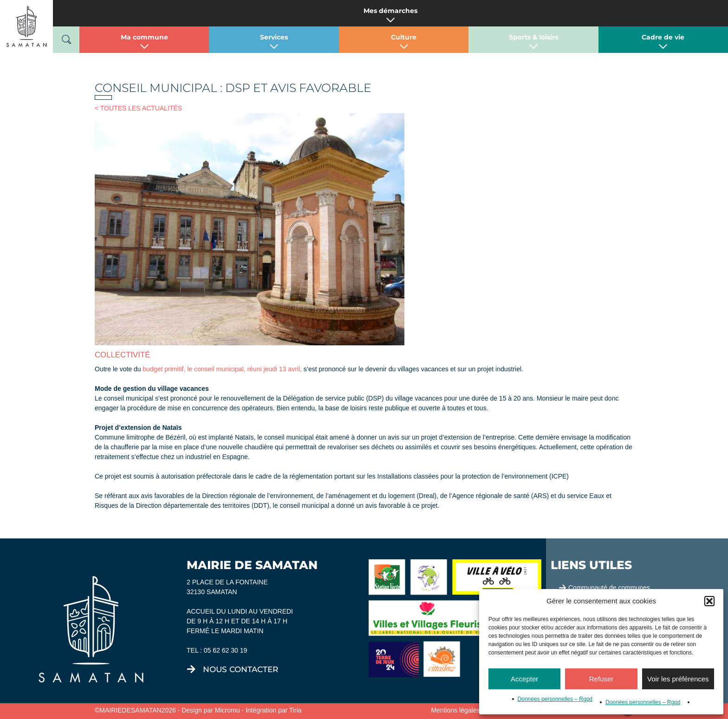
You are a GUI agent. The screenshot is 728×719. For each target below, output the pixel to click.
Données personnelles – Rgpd (555, 699)
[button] (709, 601)
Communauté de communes (609, 588)
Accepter (524, 679)
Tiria (296, 710)
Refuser (601, 679)
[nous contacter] (191, 669)
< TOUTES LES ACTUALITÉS (138, 108)
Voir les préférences (678, 679)
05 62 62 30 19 (225, 650)
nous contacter (240, 669)
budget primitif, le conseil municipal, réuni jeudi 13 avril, (221, 369)
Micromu (227, 710)
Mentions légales (455, 710)
